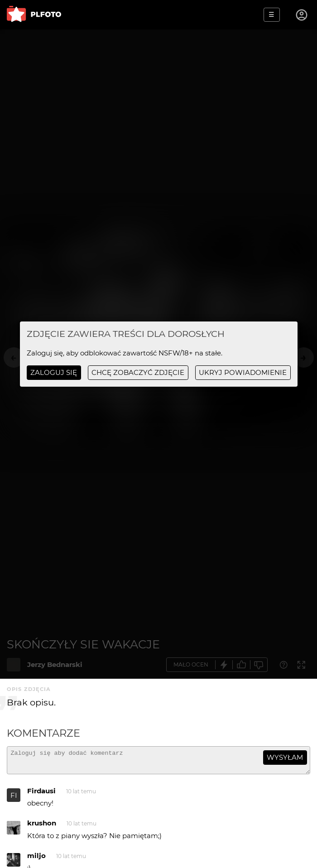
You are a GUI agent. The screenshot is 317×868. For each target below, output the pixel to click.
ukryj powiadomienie (243, 372)
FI (14, 799)
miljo (36, 860)
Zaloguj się (54, 372)
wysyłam (285, 757)
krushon (42, 827)
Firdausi (41, 795)
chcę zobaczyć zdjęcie (138, 372)
